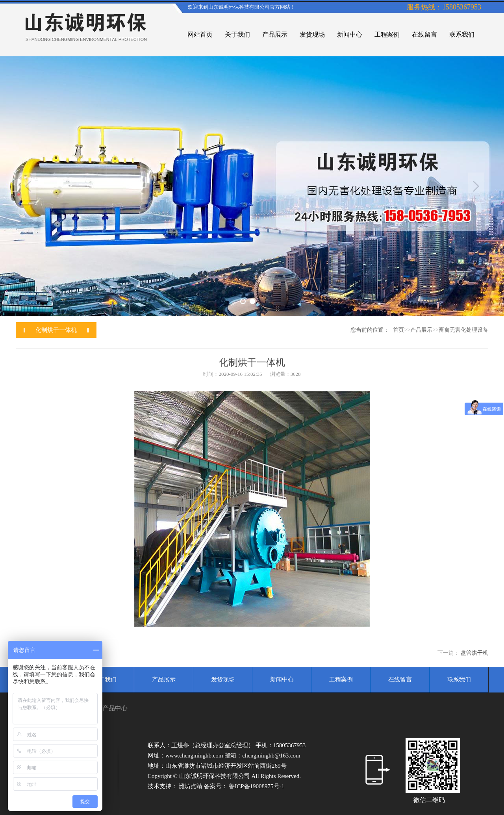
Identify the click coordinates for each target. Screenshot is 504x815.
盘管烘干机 (474, 653)
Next (476, 186)
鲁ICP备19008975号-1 (257, 786)
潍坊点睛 (191, 786)
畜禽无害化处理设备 (463, 330)
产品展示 (421, 330)
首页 (398, 330)
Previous (28, 186)
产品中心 (115, 708)
